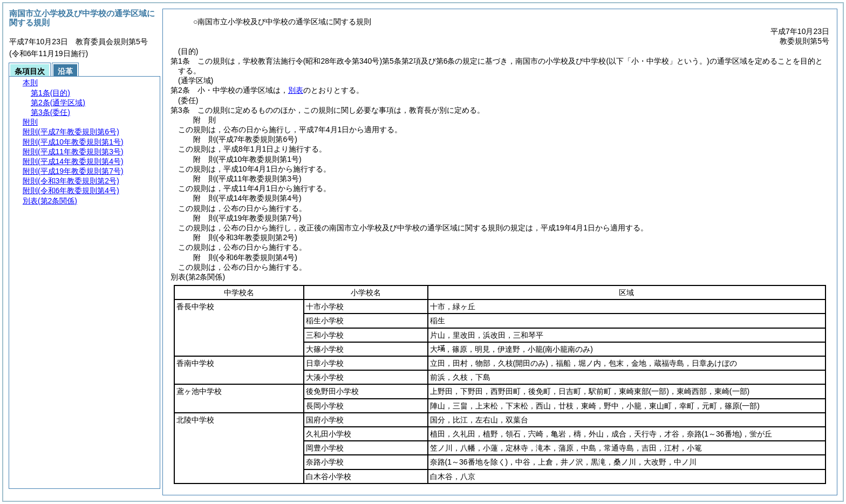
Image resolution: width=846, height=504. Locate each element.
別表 (296, 90)
